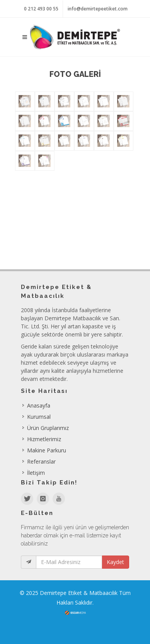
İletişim (36, 473)
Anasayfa (39, 405)
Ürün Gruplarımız (48, 428)
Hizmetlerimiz (44, 439)
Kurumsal (39, 417)
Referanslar (41, 461)
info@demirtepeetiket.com (98, 9)
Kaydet (115, 562)
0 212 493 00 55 (41, 9)
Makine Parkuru (47, 450)
